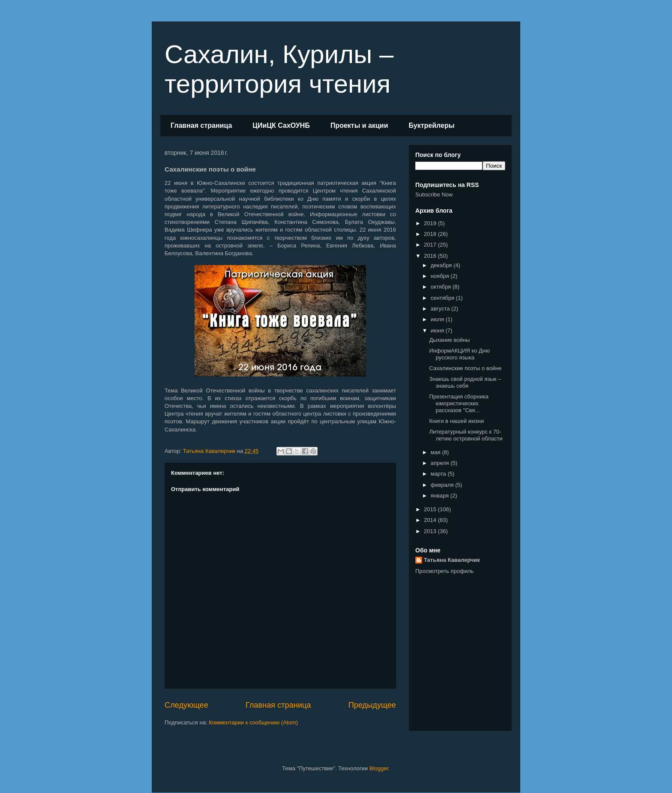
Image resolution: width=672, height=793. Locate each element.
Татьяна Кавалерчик (452, 560)
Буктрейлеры (431, 125)
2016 (431, 256)
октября (442, 287)
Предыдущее (372, 705)
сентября (443, 298)
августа (441, 309)
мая (436, 452)
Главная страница (201, 125)
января (441, 496)
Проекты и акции (359, 125)
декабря (442, 265)
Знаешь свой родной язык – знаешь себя (465, 382)
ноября (441, 276)
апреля (441, 463)
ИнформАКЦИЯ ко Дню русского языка (459, 354)
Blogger (379, 768)
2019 (431, 223)
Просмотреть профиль (444, 571)
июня (438, 330)
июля (438, 319)
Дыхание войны (449, 340)
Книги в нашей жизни (456, 421)
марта (439, 474)
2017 (431, 245)
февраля (443, 485)
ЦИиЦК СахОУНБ (281, 125)
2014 (431, 520)
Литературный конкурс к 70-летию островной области (466, 435)
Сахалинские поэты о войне (465, 368)
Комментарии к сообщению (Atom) (253, 722)
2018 (431, 234)
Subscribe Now (434, 194)
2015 (431, 509)
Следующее (186, 705)
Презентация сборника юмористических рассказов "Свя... (459, 403)
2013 (431, 531)
